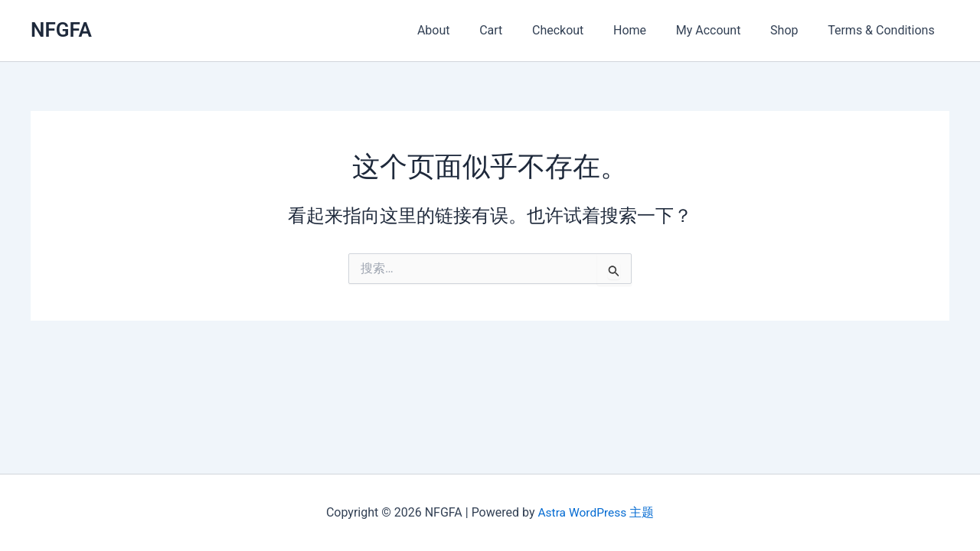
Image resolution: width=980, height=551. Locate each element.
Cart (519, 30)
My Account (721, 30)
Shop (792, 30)
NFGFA (61, 30)
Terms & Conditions (884, 30)
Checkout (581, 30)
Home (647, 30)
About (467, 30)
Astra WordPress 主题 (596, 512)
